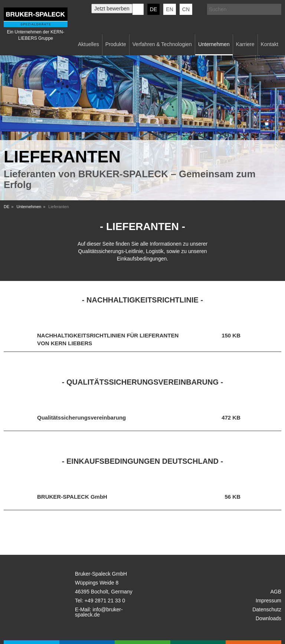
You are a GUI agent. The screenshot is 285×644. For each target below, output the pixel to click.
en (169, 9)
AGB (276, 592)
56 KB (232, 497)
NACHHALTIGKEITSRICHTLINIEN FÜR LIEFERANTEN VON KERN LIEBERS (108, 339)
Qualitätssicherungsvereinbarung (81, 418)
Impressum (268, 601)
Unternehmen (214, 44)
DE (6, 207)
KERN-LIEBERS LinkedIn (138, 9)
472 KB (231, 418)
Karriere (245, 44)
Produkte (116, 44)
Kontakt (270, 44)
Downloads (268, 618)
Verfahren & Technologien (162, 44)
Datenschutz (267, 609)
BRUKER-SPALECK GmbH (72, 497)
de (153, 9)
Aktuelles (89, 44)
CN (186, 9)
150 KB (231, 335)
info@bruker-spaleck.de (99, 612)
